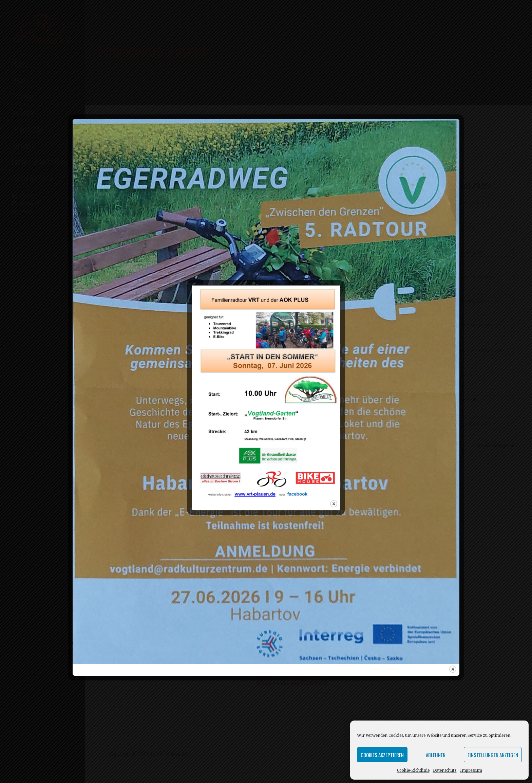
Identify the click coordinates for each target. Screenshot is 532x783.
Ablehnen (436, 755)
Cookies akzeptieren (382, 755)
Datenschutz (445, 770)
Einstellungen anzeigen (493, 755)
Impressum (471, 770)
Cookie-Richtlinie (413, 770)
